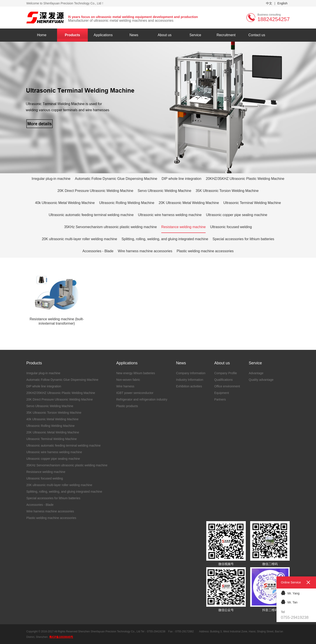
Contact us (257, 35)
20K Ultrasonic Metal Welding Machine (189, 203)
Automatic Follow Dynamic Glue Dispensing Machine (116, 179)
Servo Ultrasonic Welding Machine (164, 191)
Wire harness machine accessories (145, 251)
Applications (103, 35)
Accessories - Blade (98, 251)
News (134, 35)
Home (42, 35)
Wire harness (125, 386)
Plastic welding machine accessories (205, 251)
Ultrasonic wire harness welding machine (170, 215)
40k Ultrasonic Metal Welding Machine (65, 203)
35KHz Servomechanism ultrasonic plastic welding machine (110, 227)
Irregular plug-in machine (51, 179)
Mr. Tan (289, 602)
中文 (269, 3)
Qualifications (223, 380)
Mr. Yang (290, 593)
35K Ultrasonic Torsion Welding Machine (227, 191)
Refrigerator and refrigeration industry (142, 399)
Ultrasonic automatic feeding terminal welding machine (91, 215)
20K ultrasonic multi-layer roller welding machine (79, 239)
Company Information (191, 373)
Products (72, 35)
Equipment (222, 393)
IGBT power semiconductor (135, 393)
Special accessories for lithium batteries (243, 239)
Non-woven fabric (128, 380)
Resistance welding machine (184, 227)
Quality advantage (261, 380)
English (282, 3)
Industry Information (190, 380)
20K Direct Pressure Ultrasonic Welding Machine (95, 191)
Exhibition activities (189, 386)
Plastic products (127, 406)
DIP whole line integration (182, 179)
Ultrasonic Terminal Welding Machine (252, 203)
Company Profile (226, 373)
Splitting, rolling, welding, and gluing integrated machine (165, 239)
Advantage (256, 373)
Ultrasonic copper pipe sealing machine (237, 215)
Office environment (227, 386)
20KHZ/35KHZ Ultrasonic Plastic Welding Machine (245, 179)
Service (195, 35)
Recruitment (226, 35)
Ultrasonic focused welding (231, 227)
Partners (220, 399)
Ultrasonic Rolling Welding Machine (127, 203)
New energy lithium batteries (136, 373)
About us (164, 35)
